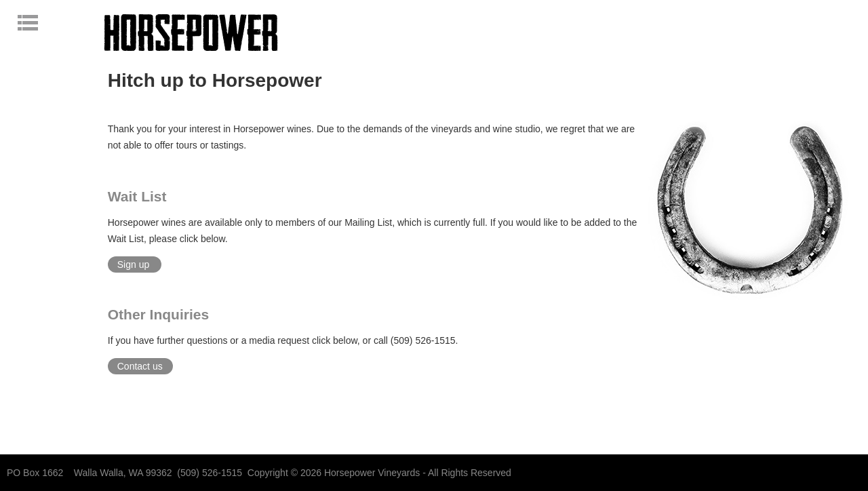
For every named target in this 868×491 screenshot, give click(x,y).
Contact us (140, 366)
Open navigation (52, 22)
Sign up (133, 264)
